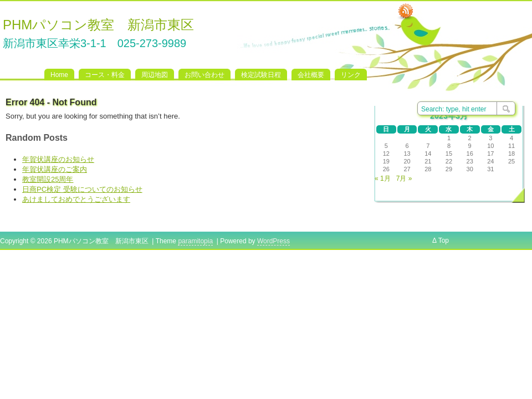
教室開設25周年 (48, 179)
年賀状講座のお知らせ (58, 159)
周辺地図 (155, 75)
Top (444, 241)
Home (59, 75)
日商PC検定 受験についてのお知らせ (82, 189)
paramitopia (195, 241)
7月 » (404, 178)
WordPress (273, 241)
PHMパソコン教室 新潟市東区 (98, 25)
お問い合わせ (204, 75)
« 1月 (383, 178)
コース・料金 (105, 75)
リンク (351, 75)
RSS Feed (406, 12)
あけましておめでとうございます (76, 199)
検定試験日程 (261, 75)
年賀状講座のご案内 (55, 169)
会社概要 (311, 75)
